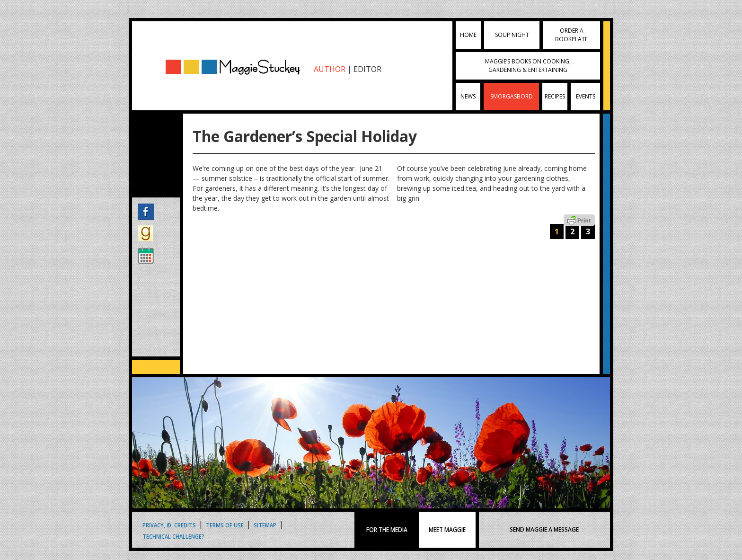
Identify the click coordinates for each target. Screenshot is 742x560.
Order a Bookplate (571, 35)
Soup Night (512, 35)
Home (468, 35)
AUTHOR (330, 69)
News (468, 96)
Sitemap (265, 525)
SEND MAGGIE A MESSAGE (544, 529)
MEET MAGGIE (447, 530)
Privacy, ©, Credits (169, 525)
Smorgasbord (512, 96)
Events (586, 96)
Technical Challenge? (173, 536)
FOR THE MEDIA (387, 530)
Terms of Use (225, 525)
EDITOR (367, 69)
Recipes (555, 96)
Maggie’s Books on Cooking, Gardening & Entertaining (528, 66)
